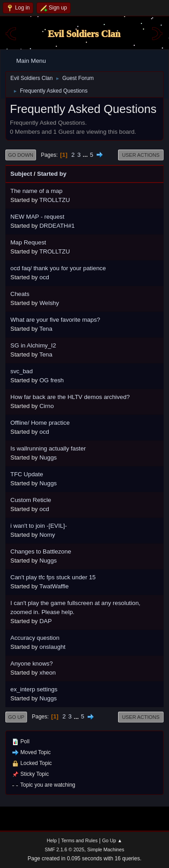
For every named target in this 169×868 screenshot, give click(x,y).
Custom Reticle (31, 500)
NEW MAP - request (37, 217)
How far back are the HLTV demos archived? (70, 397)
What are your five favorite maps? (55, 320)
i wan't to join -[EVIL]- (39, 526)
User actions (141, 155)
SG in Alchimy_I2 (33, 345)
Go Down (21, 155)
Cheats (20, 294)
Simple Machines (106, 849)
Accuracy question (35, 638)
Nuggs (48, 457)
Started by (52, 174)
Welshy (49, 303)
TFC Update (27, 474)
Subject (21, 174)
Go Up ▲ (112, 840)
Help (52, 840)
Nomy (47, 535)
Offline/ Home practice (40, 423)
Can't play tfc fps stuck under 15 (53, 577)
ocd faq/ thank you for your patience (58, 268)
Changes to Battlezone (41, 551)
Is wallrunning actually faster (48, 448)
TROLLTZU (55, 200)
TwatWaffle (54, 586)
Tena (46, 329)
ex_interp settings (34, 689)
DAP (45, 621)
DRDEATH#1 (57, 226)
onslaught (52, 647)
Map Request (28, 242)
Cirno (46, 406)
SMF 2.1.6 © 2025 (64, 849)
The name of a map (37, 191)
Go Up (16, 717)
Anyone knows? (32, 664)
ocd (44, 277)
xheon (47, 673)
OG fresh (51, 380)
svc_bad (22, 371)
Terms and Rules (80, 840)
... (86, 155)
